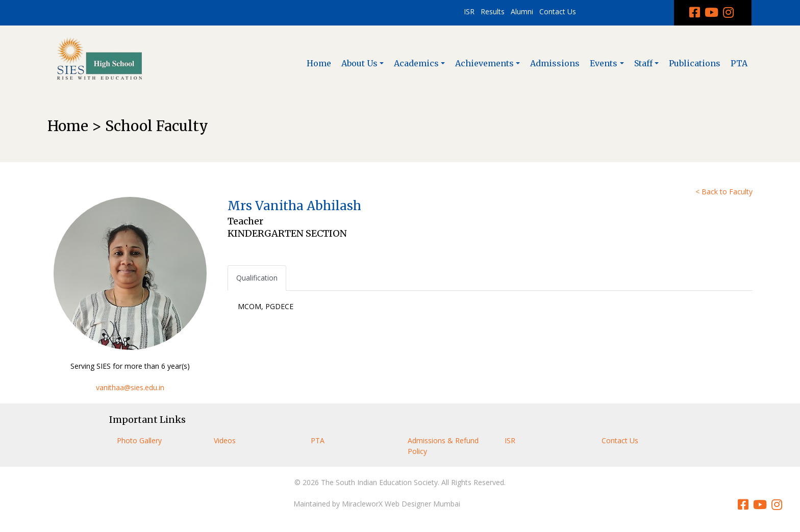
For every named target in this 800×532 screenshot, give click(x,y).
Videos (225, 440)
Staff (643, 63)
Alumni (522, 11)
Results (493, 11)
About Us (359, 63)
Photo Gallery (139, 440)
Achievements (484, 63)
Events (604, 63)
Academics (416, 63)
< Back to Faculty (724, 192)
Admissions (555, 63)
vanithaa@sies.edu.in (130, 387)
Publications (695, 63)
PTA (739, 63)
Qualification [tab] (257, 278)
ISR (469, 11)
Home (319, 63)
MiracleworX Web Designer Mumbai (401, 504)
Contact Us (558, 11)
